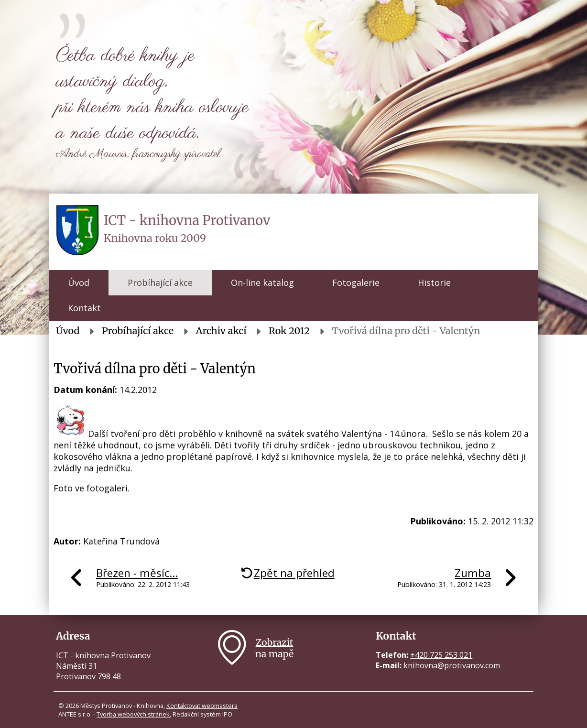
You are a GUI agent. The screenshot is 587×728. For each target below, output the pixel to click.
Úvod (79, 283)
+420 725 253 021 (441, 655)
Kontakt (84, 308)
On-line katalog (262, 283)
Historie (434, 283)
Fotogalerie (356, 283)
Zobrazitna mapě (274, 648)
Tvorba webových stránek (133, 714)
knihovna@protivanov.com (452, 665)
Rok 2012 (289, 331)
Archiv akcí (221, 331)
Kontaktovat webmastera (202, 706)
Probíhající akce (160, 283)
